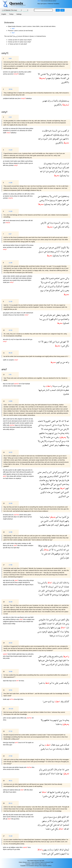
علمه (48, 437)
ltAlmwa (14, 817)
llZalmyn (13, 619)
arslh (8, 543)
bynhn (9, 817)
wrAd (24, 128)
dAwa (12, 476)
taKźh (26, 419)
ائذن (54, 74)
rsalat (17, 847)
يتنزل (54, 821)
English (4, 14)
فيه (49, 131)
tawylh (5, 517)
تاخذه (40, 421)
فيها (40, 390)
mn (10, 72)
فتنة (43, 587)
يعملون (63, 175)
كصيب (64, 131)
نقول (67, 558)
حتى (40, 472)
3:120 (10, 150)
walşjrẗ (20, 582)
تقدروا (57, 792)
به (44, 386)
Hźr (27, 130)
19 (4, 643)
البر (50, 472)
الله (41, 171)
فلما (67, 554)
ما (48, 200)
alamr (5, 817)
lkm (9, 278)
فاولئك (59, 390)
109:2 (39, 1)
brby (5, 658)
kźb (12, 517)
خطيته (66, 390)
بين (56, 433)
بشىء (56, 437)
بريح (41, 476)
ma (11, 196)
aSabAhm (6, 130)
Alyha (16, 790)
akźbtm (17, 767)
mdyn (9, 276)
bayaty (22, 767)
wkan (25, 196)
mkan (21, 474)
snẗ (30, 419)
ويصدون (50, 251)
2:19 (10, 117)
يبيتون (52, 200)
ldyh (19, 699)
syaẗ (27, 161)
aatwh (26, 545)
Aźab (5, 282)
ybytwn (7, 196)
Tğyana (27, 585)
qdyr (30, 817)
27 (4, 836)
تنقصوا (66, 286)
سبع (55, 817)
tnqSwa (24, 278)
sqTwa (5, 74)
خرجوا (51, 247)
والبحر (45, 472)
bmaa (16, 621)
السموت (56, 223)
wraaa (31, 245)
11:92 (10, 301)
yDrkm (22, 163)
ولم (41, 769)
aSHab (5, 386)
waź (4, 580)
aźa (27, 470)
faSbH (14, 654)
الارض (44, 223)
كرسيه (58, 441)
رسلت (50, 849)
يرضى (42, 200)
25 (4, 781)
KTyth (23, 384)
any (11, 280)
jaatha (29, 472)
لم (57, 517)
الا (39, 74)
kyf (29, 517)
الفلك (56, 476)
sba (4, 745)
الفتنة (63, 78)
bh (20, 384)
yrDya (16, 196)
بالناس (44, 582)
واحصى (57, 854)
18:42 (10, 643)
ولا (47, 74)
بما (67, 175)
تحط (67, 749)
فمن (51, 619)
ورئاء (62, 251)
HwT (13, 28)
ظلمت (45, 131)
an (4, 161)
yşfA (4, 423)
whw (29, 194)
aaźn (16, 72)
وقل (67, 619)
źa (30, 421)
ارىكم (41, 286)
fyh (17, 128)
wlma (25, 515)
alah (14, 278)
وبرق (62, 135)
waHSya (10, 849)
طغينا (46, 595)
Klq (10, 815)
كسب (60, 386)
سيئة (60, 167)
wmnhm (6, 72)
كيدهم (52, 171)
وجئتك (59, 749)
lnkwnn (11, 478)
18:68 (10, 671)
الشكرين (62, 496)
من (62, 74)
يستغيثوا (43, 627)
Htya (24, 470)
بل (68, 517)
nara (18, 619)
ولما (42, 517)
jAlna (28, 580)
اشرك (52, 664)
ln (6, 543)
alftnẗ (30, 72)
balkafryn (22, 74)
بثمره (60, 656)
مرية (57, 342)
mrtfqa (13, 624)
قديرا (45, 796)
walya (5, 276)
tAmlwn (22, 315)
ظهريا (51, 319)
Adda (18, 849)
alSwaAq (23, 130)
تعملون (66, 323)
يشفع (50, 429)
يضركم (58, 171)
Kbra (22, 681)
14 (4, 452)
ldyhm (5, 849)
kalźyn (13, 245)
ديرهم (42, 247)
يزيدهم (55, 595)
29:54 (10, 89)
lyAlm (5, 847)
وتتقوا (66, 171)
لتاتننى (59, 550)
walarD (18, 427)
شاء (67, 441)
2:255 (10, 401)
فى (68, 78)
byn (23, 423)
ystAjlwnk (6, 98)
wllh (4, 220)
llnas (17, 582)
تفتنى (43, 74)
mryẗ (12, 339)
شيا (47, 171)
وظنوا (43, 484)
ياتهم (67, 521)
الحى (53, 421)
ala (25, 72)
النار (47, 390)
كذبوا (64, 517)
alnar (9, 386)
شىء (55, 227)
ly (18, 72)
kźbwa (7, 515)
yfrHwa (30, 161)
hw (13, 419)
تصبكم (66, 167)
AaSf (5, 474)
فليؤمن (42, 619)
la (19, 163)
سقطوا (57, 78)
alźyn (15, 517)
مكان (48, 484)
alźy (32, 421)
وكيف (66, 683)
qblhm (22, 517)
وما (51, 223)
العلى (51, 445)
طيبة (67, 480)
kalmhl (21, 621)
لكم (55, 282)
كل (52, 484)
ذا (59, 429)
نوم (60, 425)
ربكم (55, 619)
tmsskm (8, 161)
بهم (45, 476)
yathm (29, 515)
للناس (66, 591)
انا (53, 624)
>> (62, 10)
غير (61, 745)
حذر (50, 139)
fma (16, 585)
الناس (55, 196)
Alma (5, 720)
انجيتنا (57, 492)
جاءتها (52, 480)
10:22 (10, 452)
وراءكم (57, 319)
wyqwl (20, 656)
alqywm (20, 419)
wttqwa (16, 163)
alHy (16, 419)
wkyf (5, 681)
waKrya (6, 790)
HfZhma (29, 427)
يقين (43, 749)
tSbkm (23, 161)
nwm (5, 421)
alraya (32, 580)
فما (60, 595)
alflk (4, 472)
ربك (54, 582)
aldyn (25, 476)
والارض (44, 441)
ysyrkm (10, 470)
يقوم (43, 278)
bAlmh (21, 515)
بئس (39, 631)
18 (4, 602)
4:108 (10, 183)
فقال (53, 745)
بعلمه (46, 517)
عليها (52, 792)
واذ (67, 582)
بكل (59, 227)
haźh (7, 478)
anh (26, 339)
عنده (46, 429)
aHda (8, 658)
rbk (13, 580)
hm (12, 386)
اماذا (53, 773)
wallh (5, 133)
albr (16, 470)
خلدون (66, 394)
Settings (19, 14)
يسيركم (58, 472)
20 (4, 671)
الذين (46, 521)
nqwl (15, 548)
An (13, 247)
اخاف (57, 290)
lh (7, 421)
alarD (23, 220)
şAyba (18, 276)
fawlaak (28, 384)
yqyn (11, 745)
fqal (14, 742)
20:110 (11, 709)
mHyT (4, 112)
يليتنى (60, 664)
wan (9, 74)
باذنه (67, 433)
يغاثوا (66, 631)
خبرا (40, 683)
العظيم (46, 445)
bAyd (10, 742)
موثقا (40, 546)
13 (4, 401)
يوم (42, 290)
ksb (10, 384)
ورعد (67, 135)
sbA (12, 815)
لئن (62, 492)
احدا (43, 664)
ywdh (25, 427)
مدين (62, 278)
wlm (25, 767)
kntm (30, 470)
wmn (26, 617)
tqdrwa (12, 790)
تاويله (61, 521)
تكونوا (63, 247)
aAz (15, 313)
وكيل (62, 558)
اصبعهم (49, 135)
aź (4, 196)
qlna (7, 580)
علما (58, 724)
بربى (47, 664)
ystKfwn (6, 194)
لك (60, 582)
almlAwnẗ (26, 582)
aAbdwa (30, 276)
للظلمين (42, 624)
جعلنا (66, 587)
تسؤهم (50, 163)
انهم (64, 342)
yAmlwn (11, 165)
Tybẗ (18, 472)
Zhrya (10, 315)
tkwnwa (8, 245)
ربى (44, 319)
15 (4, 503)
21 (4, 690)
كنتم (64, 476)
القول (63, 204)
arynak (8, 582)
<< (58, 10)
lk (10, 580)
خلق (59, 817)
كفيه (44, 656)
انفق (64, 660)
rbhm (21, 339)
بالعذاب (54, 101)
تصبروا (42, 167)
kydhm (26, 163)
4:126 (10, 211)
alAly (8, 429)
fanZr (26, 517)
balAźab (12, 98)
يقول (58, 74)
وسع (63, 441)
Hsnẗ (12, 161)
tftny (23, 72)
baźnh (14, 423)
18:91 (10, 690)
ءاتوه (63, 554)
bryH (14, 472)
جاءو (59, 769)
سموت (50, 817)
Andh (8, 423)
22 (4, 709)
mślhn (28, 815)
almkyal (29, 278)
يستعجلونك (64, 101)
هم (43, 390)
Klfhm (5, 425)
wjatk (30, 742)
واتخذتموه (64, 319)
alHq (7, 617)
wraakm (6, 315)
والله (40, 139)
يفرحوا (54, 167)
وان (53, 78)
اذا (68, 476)
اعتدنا (49, 624)
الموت (45, 139)
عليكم (52, 290)
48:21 (10, 781)
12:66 (10, 532)
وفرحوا (61, 480)
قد (48, 792)
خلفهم (42, 433)
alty (4, 582)
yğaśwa (12, 621)
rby (15, 315)
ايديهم (51, 433)
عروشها (41, 660)
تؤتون (45, 546)
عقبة (48, 525)
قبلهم (66, 525)
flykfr (32, 617)
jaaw (11, 767)
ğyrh (17, 278)
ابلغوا (56, 849)
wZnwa (26, 474)
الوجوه (44, 631)
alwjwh (29, 621)
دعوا (54, 488)
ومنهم (66, 74)
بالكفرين (65, 82)
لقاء (50, 342)
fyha (15, 386)
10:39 (10, 503)
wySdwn (10, 247)
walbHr (20, 470)
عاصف (42, 480)
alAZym (12, 429)
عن (45, 251)
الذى (55, 429)
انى (45, 286)
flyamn (22, 617)
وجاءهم (65, 484)
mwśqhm (30, 545)
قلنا (64, 582)
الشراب (65, 636)
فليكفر (58, 624)
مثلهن (60, 821)
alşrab (5, 624)
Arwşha (16, 656)
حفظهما (61, 445)
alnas (13, 194)
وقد (62, 701)
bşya (17, 425)
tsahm (16, 161)
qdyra (14, 792)
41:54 (10, 330)
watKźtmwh (29, 313)
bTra (28, 245)
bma (7, 165)
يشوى (50, 631)
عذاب (46, 290)
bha (4, 163)
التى (56, 587)
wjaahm (9, 474)
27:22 (10, 731)
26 (4, 803)
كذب (51, 521)
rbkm (13, 617)
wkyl (18, 548)
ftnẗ (14, 582)
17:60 (10, 565)
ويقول (66, 664)
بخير (67, 290)
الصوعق (56, 139)
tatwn (20, 543)
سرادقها (53, 627)
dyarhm (24, 245)
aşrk (30, 656)
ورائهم (59, 362)
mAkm (12, 543)
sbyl (16, 247)
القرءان (42, 591)
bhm (11, 472)
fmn (16, 617)
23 (4, 731)
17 (4, 565)
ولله (67, 223)
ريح (47, 480)
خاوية (51, 660)
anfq (29, 654)
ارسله (60, 546)
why (4, 656)
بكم (42, 550)
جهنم (48, 78)
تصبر (61, 683)
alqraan (6, 585)
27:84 (10, 756)
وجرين (50, 476)
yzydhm (20, 585)
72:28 (10, 836)
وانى (62, 290)
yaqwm (25, 276)
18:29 (10, 602)
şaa (31, 425)
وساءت (58, 636)
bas (32, 621)
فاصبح (54, 656)
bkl (32, 220)
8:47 (10, 234)
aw (4, 128)
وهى (56, 660)
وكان (59, 204)
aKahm (13, 276)
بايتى (45, 769)
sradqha (29, 619)
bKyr (19, 280)
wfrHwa (22, 472)
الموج (59, 484)
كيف (56, 525)
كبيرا (41, 595)
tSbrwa (11, 163)
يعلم (62, 433)
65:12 (10, 803)
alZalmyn (10, 519)
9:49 (10, 58)
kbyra (32, 585)
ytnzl (32, 815)
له (58, 425)
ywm (8, 282)
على (45, 554)
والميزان (51, 286)
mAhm (32, 194)
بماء (62, 631)
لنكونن (43, 492)
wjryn (8, 472)
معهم (60, 200)
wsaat (9, 624)
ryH (32, 472)
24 (4, 756)
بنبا (47, 749)
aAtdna (8, 619)
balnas (21, 580)
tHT (25, 742)
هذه (48, 492)
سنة (67, 425)
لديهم (63, 854)
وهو (64, 200)
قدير (43, 825)
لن (64, 546)
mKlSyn (19, 476)
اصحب (53, 390)
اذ (56, 200)
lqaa (18, 339)
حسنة (56, 163)
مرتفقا (52, 636)
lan (28, 476)
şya (30, 163)
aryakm (15, 280)
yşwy (24, 621)
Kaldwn (19, 386)
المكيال (59, 286)
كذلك (56, 521)
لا (62, 171)
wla (20, 72)
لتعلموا (66, 825)
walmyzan (6, 280)
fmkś (5, 742)
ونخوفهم (65, 595)
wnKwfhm (11, 585)
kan (31, 517)
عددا (44, 854)
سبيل (41, 251)
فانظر (61, 525)
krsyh (8, 427)
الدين (66, 492)
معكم (55, 546)
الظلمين (42, 525)
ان (68, 163)
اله (49, 282)
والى (67, 278)
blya (4, 384)
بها (50, 167)
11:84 (10, 263)
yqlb (18, 654)
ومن (67, 624)
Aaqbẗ (5, 519)
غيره (45, 282)
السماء (54, 131)
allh (4, 165)
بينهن (44, 821)
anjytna (31, 476)
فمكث (66, 745)
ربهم (46, 342)
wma (18, 220)
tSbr (8, 681)
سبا (50, 749)
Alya (9, 548)
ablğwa (13, 847)
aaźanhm (14, 130)
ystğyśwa (6, 621)
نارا (67, 627)
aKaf (26, 280)
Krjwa (17, 245)
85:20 (10, 353)
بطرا (67, 251)
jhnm (12, 74)
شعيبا (51, 278)
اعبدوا (66, 282)
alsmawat (13, 220)
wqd (8, 699)
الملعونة (51, 591)
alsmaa (14, 128)
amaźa (9, 769)
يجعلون (56, 135)
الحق (63, 619)
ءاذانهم (66, 139)
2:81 (10, 374)
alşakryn (19, 478)
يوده (67, 445)
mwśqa (24, 543)
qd (19, 790)
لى (50, 74)
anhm (7, 339)
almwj (14, 474)
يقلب (49, 656)
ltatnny (5, 545)
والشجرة (59, 591)
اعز (54, 315)
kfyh (21, 654)
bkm (19, 545)
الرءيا (61, 587)
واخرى (66, 792)
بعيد (57, 745)
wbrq (28, 128)
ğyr (8, 742)
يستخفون (65, 196)
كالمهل (56, 631)
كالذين (57, 247)
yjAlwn (31, 128)
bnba (7, 745)
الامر (49, 821)
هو (57, 421)
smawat (16, 815)
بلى (67, 386)
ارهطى (58, 315)
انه (40, 342)
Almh (22, 425)
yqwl (12, 72)
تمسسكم (63, 163)
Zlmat (20, 128)
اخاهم (57, 278)
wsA (4, 427)
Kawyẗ (8, 656)
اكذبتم (50, 769)
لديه (49, 701)
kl (19, 474)
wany (22, 280)
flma (22, 545)
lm (13, 515)
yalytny (25, 656)
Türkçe (11, 14)
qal (21, 276)
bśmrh (10, 654)
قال (46, 278)
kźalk (9, 517)
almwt (30, 130)
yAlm (18, 423)
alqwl (22, 196)
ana (4, 619)
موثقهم (57, 554)
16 (4, 532)
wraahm (12, 360)
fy (27, 72)
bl (4, 515)
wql (4, 617)
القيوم (48, 421)
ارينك (51, 587)
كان (52, 525)
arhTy (12, 313)
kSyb (7, 128)
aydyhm (27, 423)
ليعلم (66, 849)
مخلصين (45, 488)
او (68, 131)
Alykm (29, 280)
